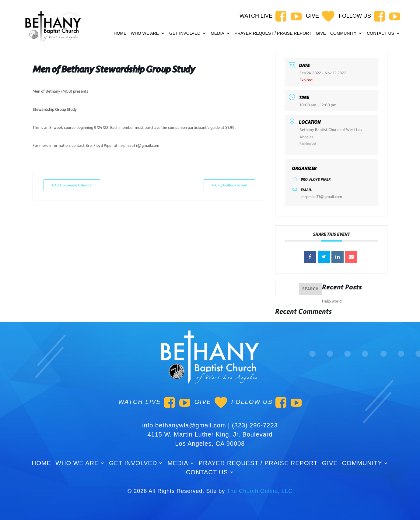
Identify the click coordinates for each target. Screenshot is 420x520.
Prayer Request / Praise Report (273, 33)
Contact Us (380, 33)
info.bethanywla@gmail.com (184, 425)
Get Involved (185, 33)
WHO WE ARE (145, 33)
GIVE (321, 33)
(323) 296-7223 (255, 425)
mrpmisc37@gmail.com (322, 197)
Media (217, 33)
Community (343, 33)
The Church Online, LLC (260, 491)
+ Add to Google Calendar (76, 185)
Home (120, 33)
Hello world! (332, 301)
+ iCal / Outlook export (225, 185)
